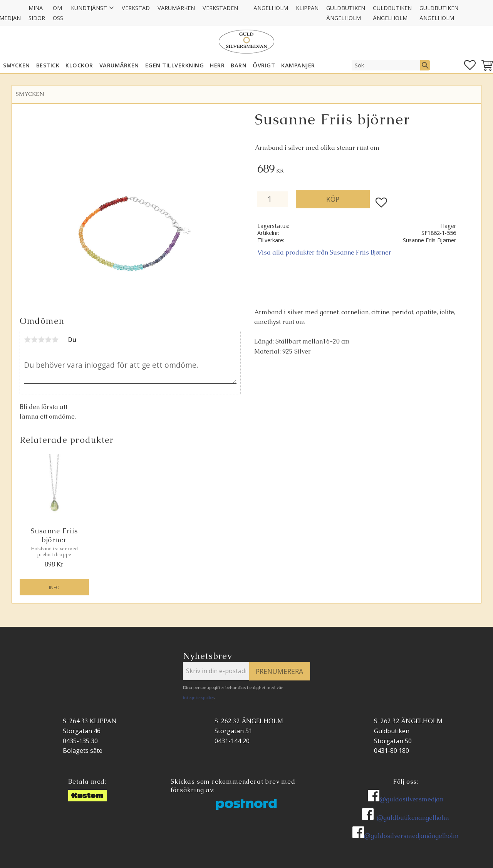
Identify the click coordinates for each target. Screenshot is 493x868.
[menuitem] (246, 3)
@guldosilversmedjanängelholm (411, 836)
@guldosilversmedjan (411, 799)
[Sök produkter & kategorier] (386, 65)
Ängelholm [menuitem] (271, 8)
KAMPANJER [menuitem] (298, 65)
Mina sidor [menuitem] (37, 13)
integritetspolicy (198, 697)
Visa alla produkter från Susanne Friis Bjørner (324, 252)
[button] (470, 65)
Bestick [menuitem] (48, 65)
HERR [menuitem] (217, 65)
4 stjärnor (48, 340)
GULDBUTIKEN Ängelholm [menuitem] (346, 13)
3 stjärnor (41, 340)
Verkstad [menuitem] (136, 8)
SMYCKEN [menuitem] (17, 65)
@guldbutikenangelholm (413, 818)
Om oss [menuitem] (58, 13)
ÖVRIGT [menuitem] (264, 65)
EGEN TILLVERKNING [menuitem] (175, 65)
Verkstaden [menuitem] (220, 8)
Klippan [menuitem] (307, 8)
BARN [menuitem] (239, 65)
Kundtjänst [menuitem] (89, 8)
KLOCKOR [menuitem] (79, 65)
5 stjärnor (55, 340)
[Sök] (425, 65)
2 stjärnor (34, 340)
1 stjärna (27, 340)
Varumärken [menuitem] (176, 8)
